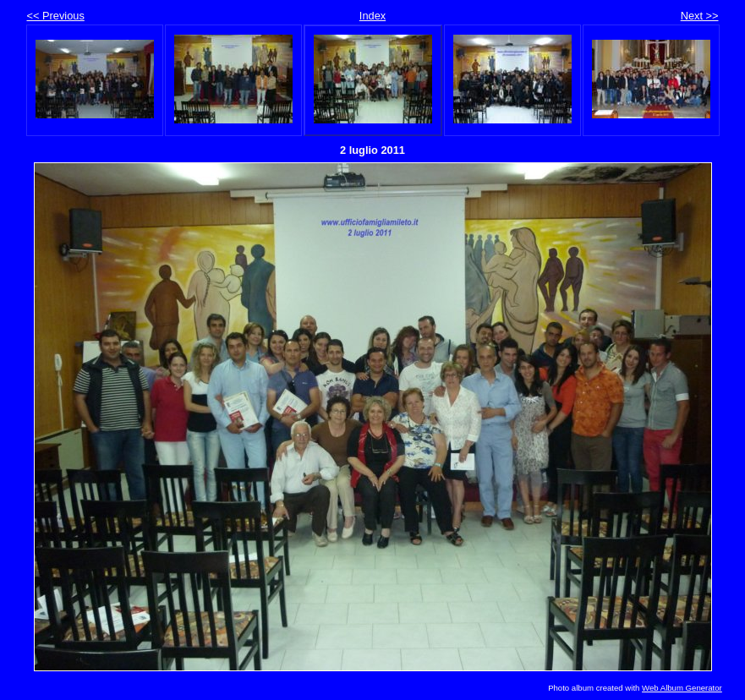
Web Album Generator (682, 688)
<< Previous (56, 16)
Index (372, 16)
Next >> (700, 16)
